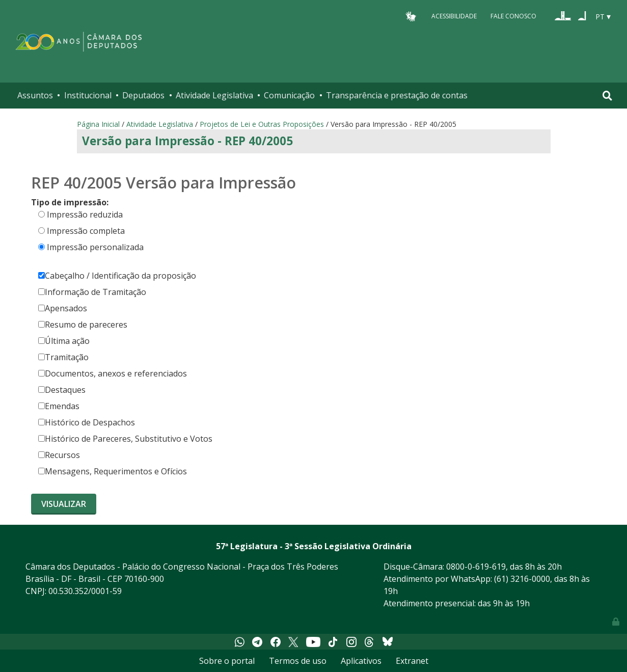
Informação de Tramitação (92, 292)
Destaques (62, 390)
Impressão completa (86, 231)
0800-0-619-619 (476, 567)
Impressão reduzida (85, 214)
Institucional (88, 95)
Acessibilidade (454, 16)
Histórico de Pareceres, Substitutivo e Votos (125, 439)
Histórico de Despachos (87, 422)
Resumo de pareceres (83, 325)
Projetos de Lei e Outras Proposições (262, 124)
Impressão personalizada (95, 247)
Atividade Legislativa (214, 95)
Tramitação (63, 357)
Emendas (59, 406)
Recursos (59, 455)
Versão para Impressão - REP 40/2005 (187, 141)
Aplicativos (361, 661)
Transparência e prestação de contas (397, 95)
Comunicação (289, 95)
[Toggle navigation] (607, 96)
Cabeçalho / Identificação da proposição (117, 276)
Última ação (64, 341)
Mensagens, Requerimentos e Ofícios (113, 471)
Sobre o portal (227, 661)
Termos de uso (298, 661)
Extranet (412, 661)
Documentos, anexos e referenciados (113, 373)
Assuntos (35, 95)
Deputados (143, 95)
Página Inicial (98, 124)
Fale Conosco (513, 16)
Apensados (63, 308)
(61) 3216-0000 (522, 579)
